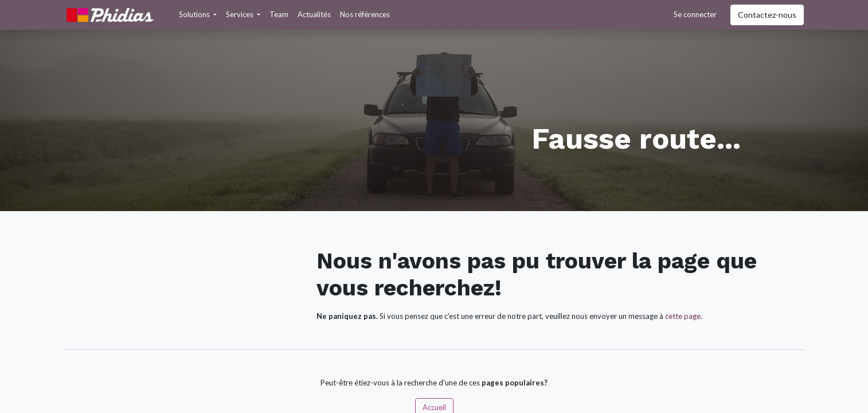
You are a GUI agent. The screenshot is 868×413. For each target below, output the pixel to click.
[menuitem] (279, 15)
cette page (683, 316)
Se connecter (695, 14)
